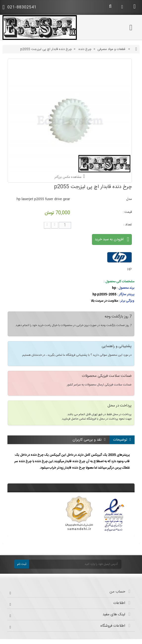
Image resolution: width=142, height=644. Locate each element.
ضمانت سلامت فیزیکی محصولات (107, 376)
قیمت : (127, 212)
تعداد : (128, 225)
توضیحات (122, 440)
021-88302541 (19, 7)
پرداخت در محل (120, 406)
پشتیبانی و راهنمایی (117, 347)
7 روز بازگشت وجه (118, 317)
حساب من (117, 592)
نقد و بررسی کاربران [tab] (89, 440)
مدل (129, 199)
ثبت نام (22, 564)
